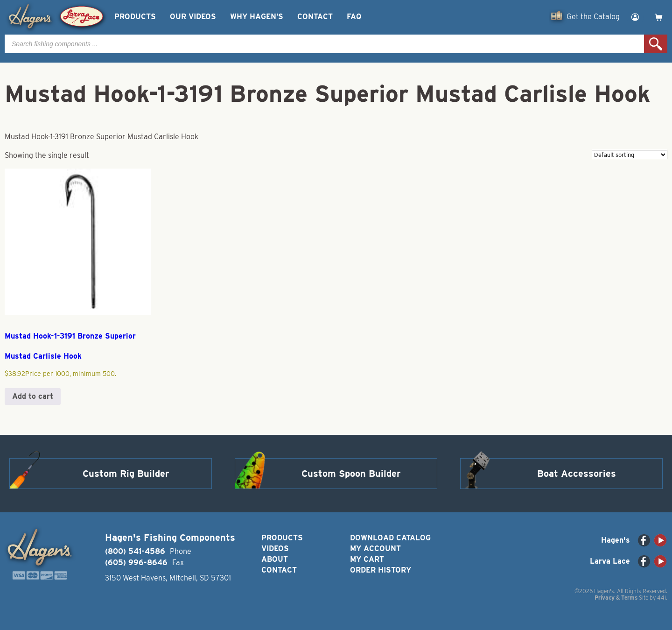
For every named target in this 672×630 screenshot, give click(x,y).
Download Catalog (390, 538)
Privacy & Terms (616, 598)
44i (661, 598)
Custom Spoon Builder (351, 474)
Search (656, 44)
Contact (315, 17)
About (275, 559)
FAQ (354, 17)
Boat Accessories (577, 474)
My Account (375, 549)
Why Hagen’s (257, 17)
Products (135, 17)
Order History (381, 570)
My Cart (367, 559)
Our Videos (193, 17)
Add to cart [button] (33, 396)
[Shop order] (630, 155)
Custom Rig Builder (126, 474)
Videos (275, 549)
